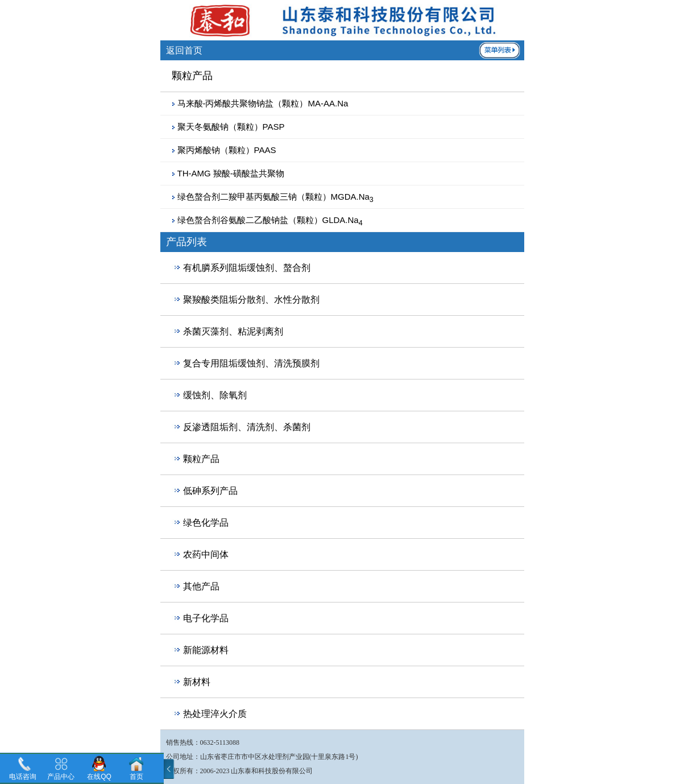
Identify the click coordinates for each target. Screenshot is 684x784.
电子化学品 (206, 618)
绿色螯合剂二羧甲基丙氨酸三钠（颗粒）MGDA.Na (275, 197)
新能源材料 (206, 650)
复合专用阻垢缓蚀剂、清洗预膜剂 (251, 363)
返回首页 (184, 50)
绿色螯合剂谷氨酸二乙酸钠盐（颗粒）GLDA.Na (270, 220)
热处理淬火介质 (215, 714)
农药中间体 (206, 554)
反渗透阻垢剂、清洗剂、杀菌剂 (247, 427)
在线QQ (99, 777)
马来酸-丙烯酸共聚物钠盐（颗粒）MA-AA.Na (263, 103)
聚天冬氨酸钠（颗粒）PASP (231, 127)
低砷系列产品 (210, 491)
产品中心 (61, 777)
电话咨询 (23, 777)
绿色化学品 (206, 523)
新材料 (197, 682)
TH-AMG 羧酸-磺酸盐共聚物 (231, 173)
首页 (136, 777)
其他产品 (201, 586)
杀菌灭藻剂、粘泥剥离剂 (233, 331)
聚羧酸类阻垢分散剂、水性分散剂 (251, 300)
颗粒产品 (201, 459)
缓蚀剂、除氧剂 (215, 395)
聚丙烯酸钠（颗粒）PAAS (227, 150)
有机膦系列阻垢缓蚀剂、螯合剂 (247, 268)
